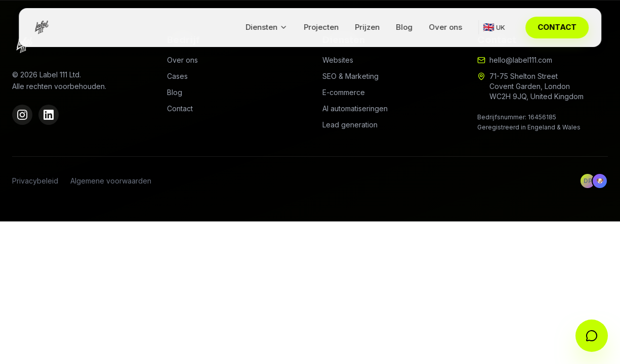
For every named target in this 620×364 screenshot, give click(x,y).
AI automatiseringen (355, 108)
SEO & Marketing (350, 76)
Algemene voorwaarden (111, 181)
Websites (338, 60)
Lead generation (350, 125)
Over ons (445, 27)
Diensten (266, 27)
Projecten (321, 27)
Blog (404, 27)
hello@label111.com (521, 60)
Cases (177, 76)
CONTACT (557, 27)
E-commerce (344, 92)
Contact (180, 108)
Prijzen (367, 27)
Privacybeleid (35, 181)
